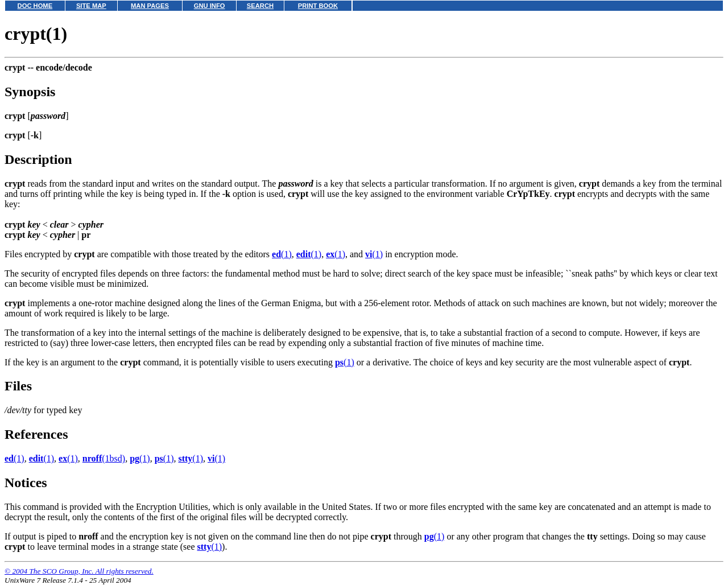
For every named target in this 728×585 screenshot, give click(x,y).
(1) (282, 254)
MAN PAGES (150, 6)
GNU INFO (210, 6)
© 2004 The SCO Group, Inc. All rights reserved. (79, 571)
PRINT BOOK (318, 6)
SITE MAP (91, 6)
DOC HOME (35, 6)
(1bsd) (104, 458)
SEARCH (260, 6)
